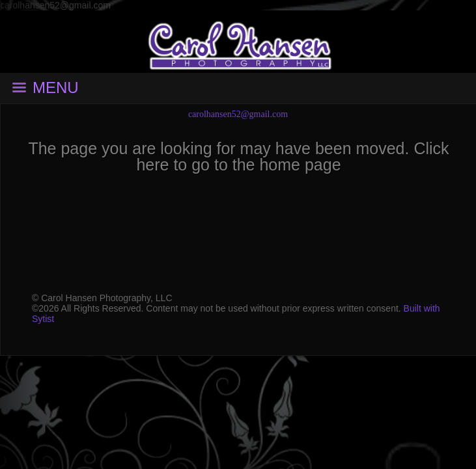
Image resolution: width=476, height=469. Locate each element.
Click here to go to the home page (292, 156)
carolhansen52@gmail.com (238, 114)
